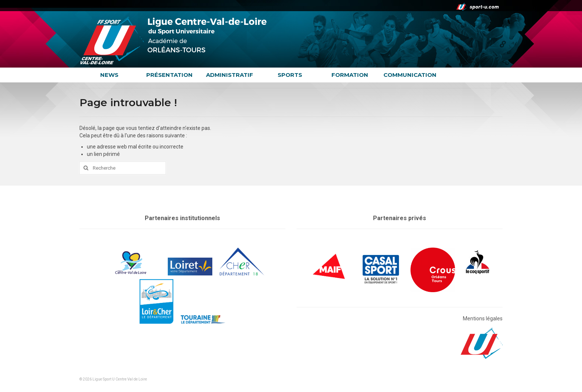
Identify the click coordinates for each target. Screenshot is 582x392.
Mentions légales (483, 318)
